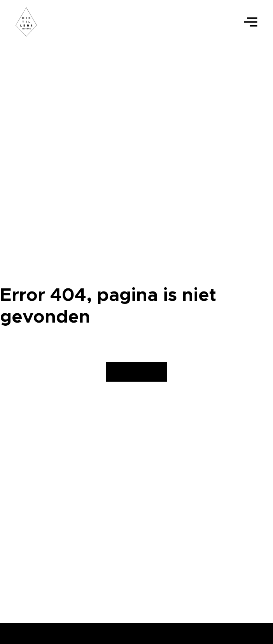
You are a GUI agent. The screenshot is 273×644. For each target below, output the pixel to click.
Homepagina (137, 372)
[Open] (251, 22)
